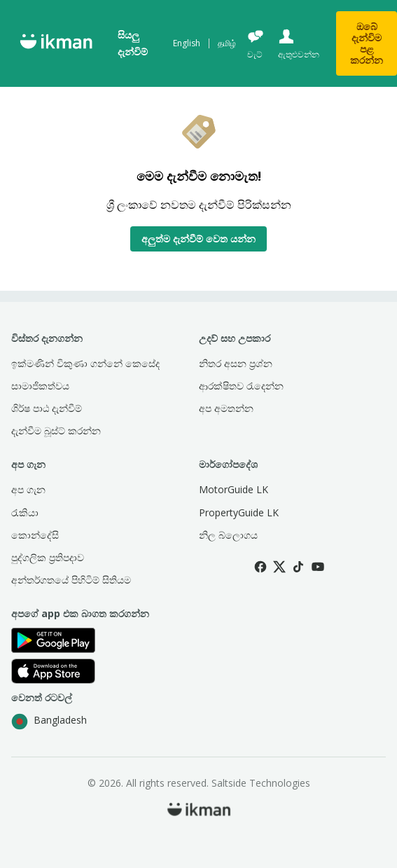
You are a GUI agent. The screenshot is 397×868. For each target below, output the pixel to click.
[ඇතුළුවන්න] (297, 44)
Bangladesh (49, 722)
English (187, 43)
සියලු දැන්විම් (133, 43)
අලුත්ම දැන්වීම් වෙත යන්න (198, 239)
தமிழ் (227, 43)
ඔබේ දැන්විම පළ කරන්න (367, 43)
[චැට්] (256, 44)
